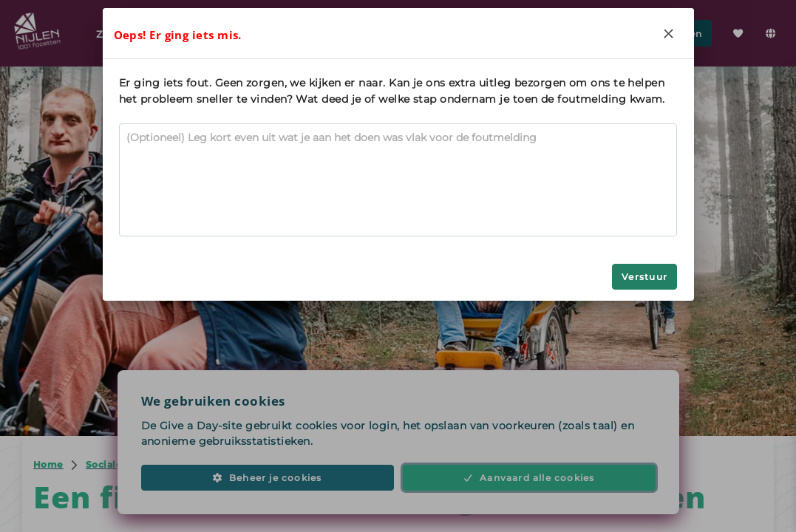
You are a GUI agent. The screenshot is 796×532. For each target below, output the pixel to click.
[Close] (669, 33)
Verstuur (644, 277)
